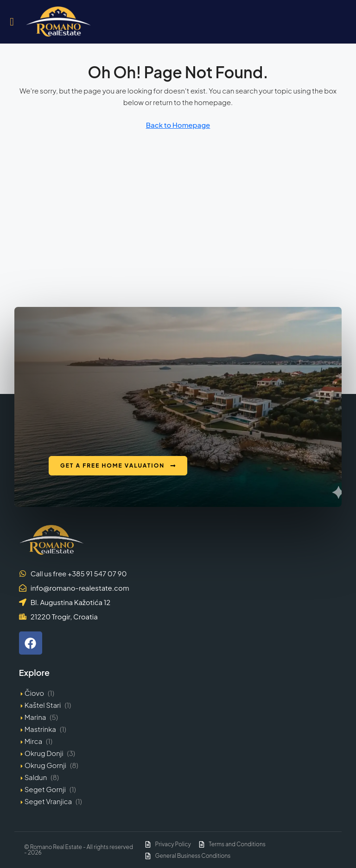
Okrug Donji (44, 753)
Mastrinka (40, 729)
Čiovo (34, 693)
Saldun (36, 777)
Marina (35, 717)
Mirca (33, 741)
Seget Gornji (45, 789)
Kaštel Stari (43, 705)
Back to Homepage (178, 125)
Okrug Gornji (45, 765)
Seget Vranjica (48, 801)
